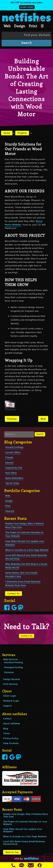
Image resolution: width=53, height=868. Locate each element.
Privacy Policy (11, 739)
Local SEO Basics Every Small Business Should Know (24, 843)
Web (7, 26)
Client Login (10, 696)
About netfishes (12, 724)
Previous (12, 419)
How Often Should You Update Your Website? (23, 831)
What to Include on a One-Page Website (27, 550)
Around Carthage (14, 447)
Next (43, 419)
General (9, 463)
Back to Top (12, 853)
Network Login (11, 701)
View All (10, 511)
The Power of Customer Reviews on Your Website (25, 823)
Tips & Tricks (12, 483)
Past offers (11, 473)
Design (20, 26)
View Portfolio (11, 744)
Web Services (10, 660)
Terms (6, 734)
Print (33, 26)
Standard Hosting (13, 663)
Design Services (12, 680)
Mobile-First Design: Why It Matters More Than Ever (26, 816)
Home (7, 133)
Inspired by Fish (14, 468)
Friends (9, 458)
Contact (7, 719)
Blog (6, 729)
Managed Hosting (14, 668)
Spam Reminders (14, 478)
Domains (9, 673)
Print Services (11, 684)
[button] (26, 5)
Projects (22, 133)
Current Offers (13, 453)
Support (7, 706)
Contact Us (13, 594)
